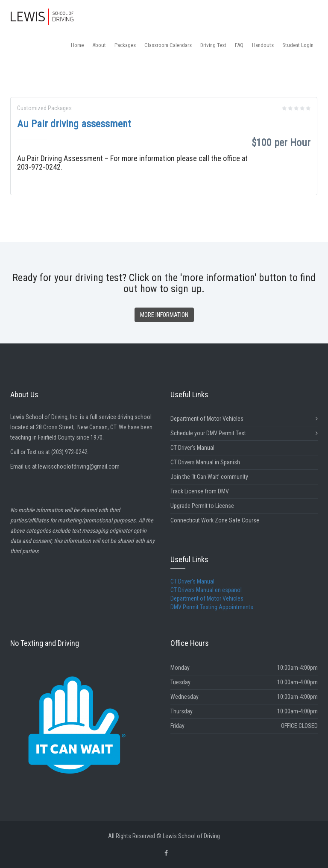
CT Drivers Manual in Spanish (205, 462)
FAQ (239, 45)
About (99, 45)
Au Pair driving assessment (74, 124)
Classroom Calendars (168, 45)
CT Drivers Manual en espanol (206, 590)
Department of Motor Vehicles (244, 419)
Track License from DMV (200, 491)
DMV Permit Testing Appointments (212, 607)
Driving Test (213, 45)
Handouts (263, 45)
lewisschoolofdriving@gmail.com (79, 466)
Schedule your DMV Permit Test (244, 433)
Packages (125, 45)
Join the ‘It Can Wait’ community (209, 477)
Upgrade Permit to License (202, 506)
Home (77, 45)
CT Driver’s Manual (192, 448)
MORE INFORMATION (164, 315)
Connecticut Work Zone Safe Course (215, 520)
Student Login (298, 45)
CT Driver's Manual (192, 581)
